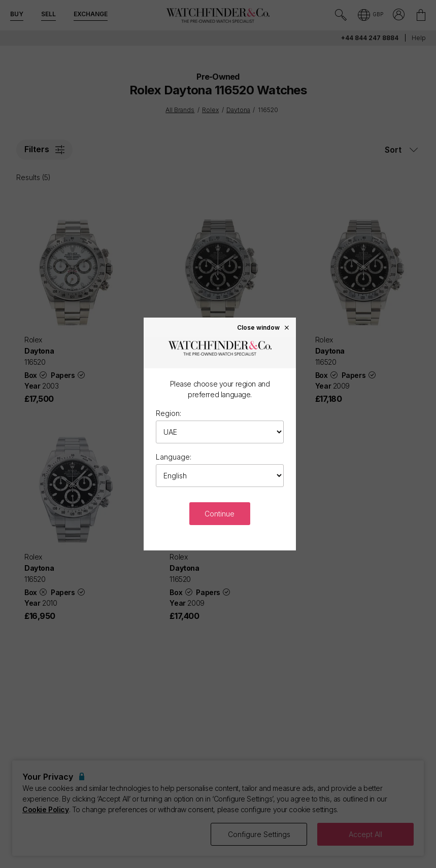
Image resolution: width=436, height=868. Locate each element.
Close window (263, 327)
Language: (174, 457)
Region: (169, 413)
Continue (220, 514)
